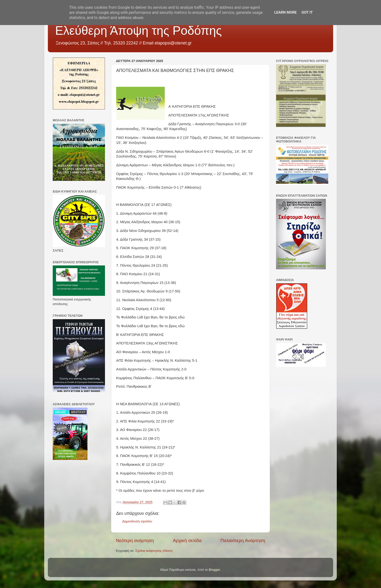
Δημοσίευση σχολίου (137, 521)
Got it (307, 12)
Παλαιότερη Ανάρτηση (243, 540)
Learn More (286, 12)
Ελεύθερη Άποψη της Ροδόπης (139, 31)
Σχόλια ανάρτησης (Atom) (154, 551)
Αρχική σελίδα (187, 540)
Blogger (214, 570)
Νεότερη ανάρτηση (135, 540)
